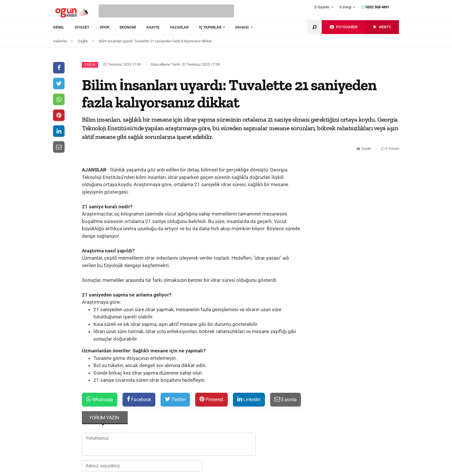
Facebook (139, 399)
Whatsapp (100, 399)
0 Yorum (390, 149)
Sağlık (90, 65)
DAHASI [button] (242, 27)
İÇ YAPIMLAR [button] (211, 27)
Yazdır (364, 149)
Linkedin (249, 399)
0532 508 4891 (375, 7)
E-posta (286, 399)
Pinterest (211, 399)
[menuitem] (64, 27)
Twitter (175, 399)
